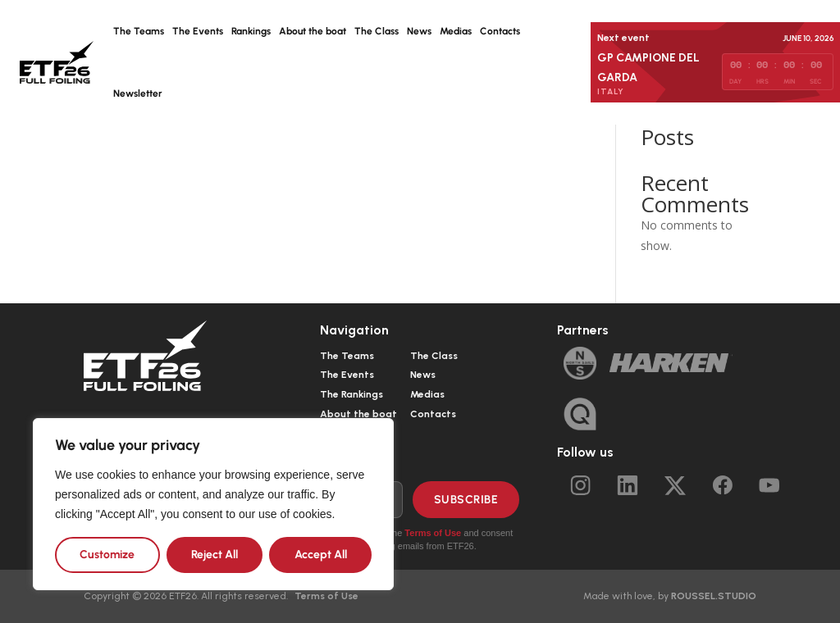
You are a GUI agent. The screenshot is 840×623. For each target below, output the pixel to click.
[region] (213, 504)
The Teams (139, 31)
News (419, 31)
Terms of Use (433, 533)
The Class (377, 31)
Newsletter (138, 93)
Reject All (215, 555)
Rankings (251, 31)
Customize (107, 555)
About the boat (313, 31)
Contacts (500, 31)
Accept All (321, 555)
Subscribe (466, 500)
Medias (456, 31)
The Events (198, 31)
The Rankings (352, 394)
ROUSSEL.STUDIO (714, 596)
